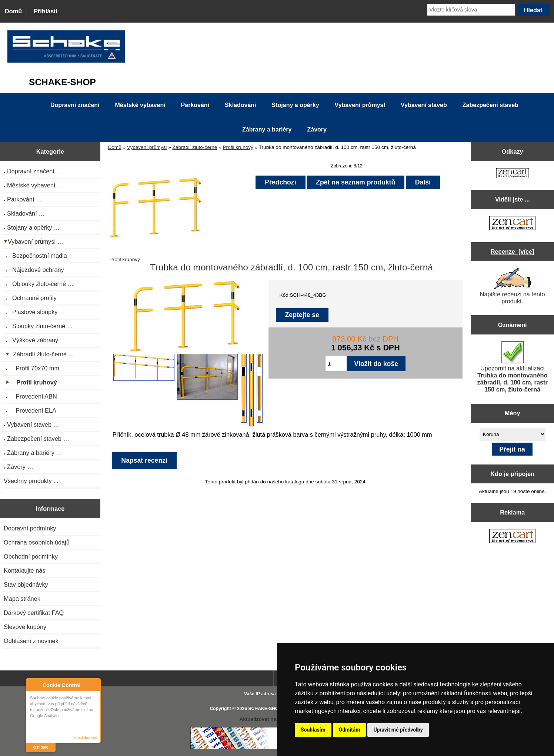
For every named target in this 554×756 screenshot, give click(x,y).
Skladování (240, 105)
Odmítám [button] (350, 730)
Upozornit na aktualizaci (512, 367)
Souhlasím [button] (313, 730)
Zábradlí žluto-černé (195, 147)
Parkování (195, 105)
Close (94, 685)
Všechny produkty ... (31, 481)
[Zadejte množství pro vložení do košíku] (336, 364)
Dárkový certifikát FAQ (34, 613)
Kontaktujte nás (24, 570)
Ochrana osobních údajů (37, 542)
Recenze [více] (513, 252)
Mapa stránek (22, 599)
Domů (13, 11)
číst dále (41, 747)
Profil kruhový (238, 147)
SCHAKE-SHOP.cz (268, 709)
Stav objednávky (26, 585)
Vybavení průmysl (147, 147)
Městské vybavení (140, 105)
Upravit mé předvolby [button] (398, 730)
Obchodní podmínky (31, 556)
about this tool (85, 738)
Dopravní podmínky (30, 528)
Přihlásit (46, 11)
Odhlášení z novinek (31, 641)
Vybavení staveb (424, 105)
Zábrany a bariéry (267, 129)
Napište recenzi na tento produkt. (513, 286)
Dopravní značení (75, 105)
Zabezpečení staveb (490, 105)
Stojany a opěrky (296, 105)
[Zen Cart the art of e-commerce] (513, 174)
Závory (317, 129)
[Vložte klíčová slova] (471, 10)
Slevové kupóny (25, 627)
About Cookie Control (34, 685)
